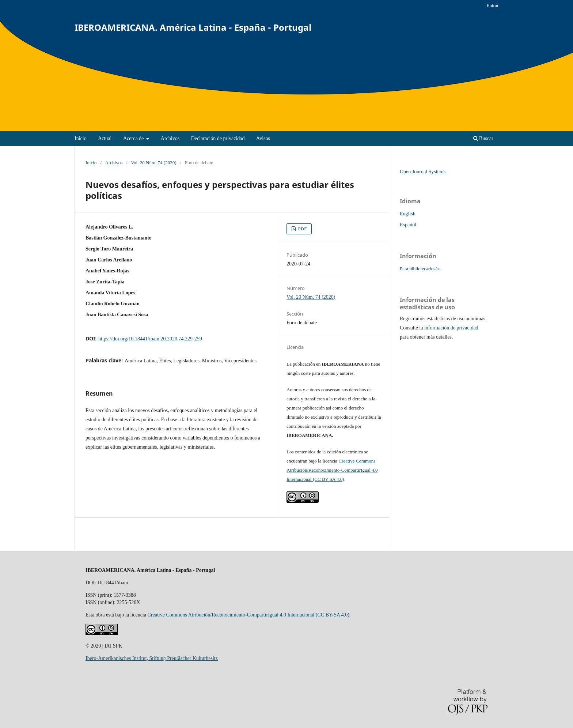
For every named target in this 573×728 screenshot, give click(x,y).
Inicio (81, 138)
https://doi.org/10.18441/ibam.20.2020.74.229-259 (150, 339)
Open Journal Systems (423, 172)
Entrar (492, 5)
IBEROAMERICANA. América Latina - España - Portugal (193, 27)
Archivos (170, 138)
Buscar (483, 138)
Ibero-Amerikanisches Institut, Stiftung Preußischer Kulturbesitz (152, 658)
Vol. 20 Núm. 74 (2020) (153, 163)
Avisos (263, 138)
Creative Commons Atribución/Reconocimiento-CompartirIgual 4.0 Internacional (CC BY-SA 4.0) (332, 470)
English (408, 214)
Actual (105, 138)
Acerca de (134, 138)
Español (408, 225)
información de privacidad (451, 328)
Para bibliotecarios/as (420, 269)
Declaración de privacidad (218, 138)
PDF (302, 229)
